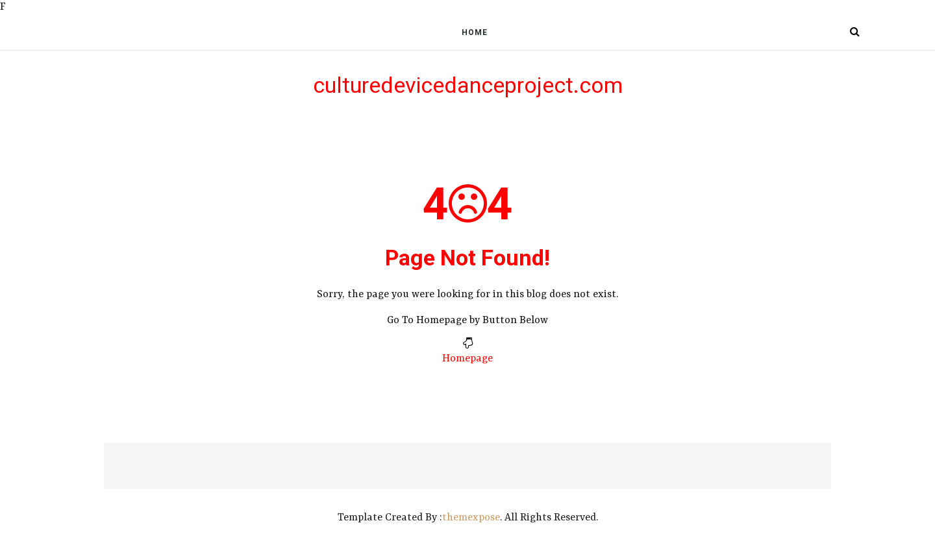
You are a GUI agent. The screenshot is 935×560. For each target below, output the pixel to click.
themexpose (471, 518)
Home (475, 32)
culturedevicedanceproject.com (468, 85)
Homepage (467, 359)
